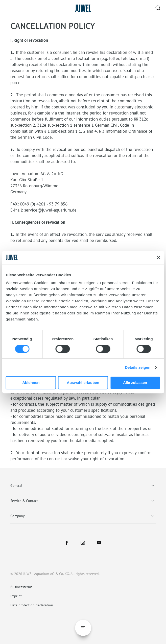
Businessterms (21, 587)
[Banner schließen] (158, 258)
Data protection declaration (32, 605)
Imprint (16, 596)
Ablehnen (31, 383)
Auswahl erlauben (83, 383)
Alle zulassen (135, 383)
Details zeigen (138, 367)
